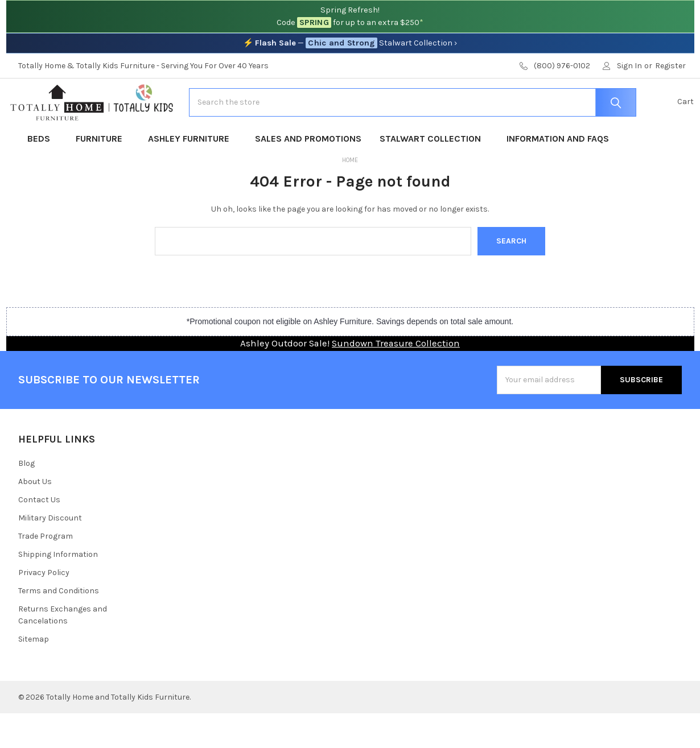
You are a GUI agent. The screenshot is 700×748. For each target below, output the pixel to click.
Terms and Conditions (59, 625)
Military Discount (50, 553)
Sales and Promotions (308, 173)
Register (670, 66)
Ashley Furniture (192, 173)
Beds (42, 173)
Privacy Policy (44, 607)
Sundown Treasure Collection (396, 379)
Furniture (103, 173)
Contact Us (39, 534)
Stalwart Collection (434, 173)
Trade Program (46, 571)
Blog (26, 498)
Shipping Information (58, 589)
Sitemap (34, 674)
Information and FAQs (558, 173)
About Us (35, 516)
